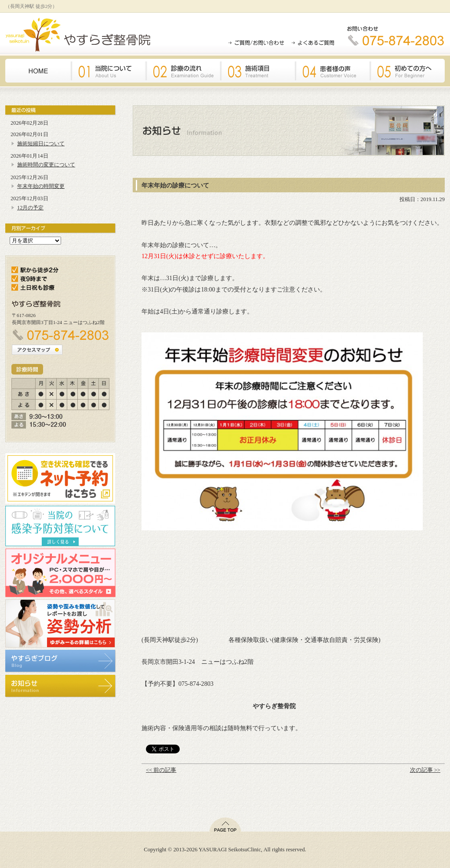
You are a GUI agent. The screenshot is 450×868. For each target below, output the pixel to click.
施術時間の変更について (46, 165)
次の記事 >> (425, 770)
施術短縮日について (41, 144)
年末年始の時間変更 (41, 186)
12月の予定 (30, 208)
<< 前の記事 (161, 770)
